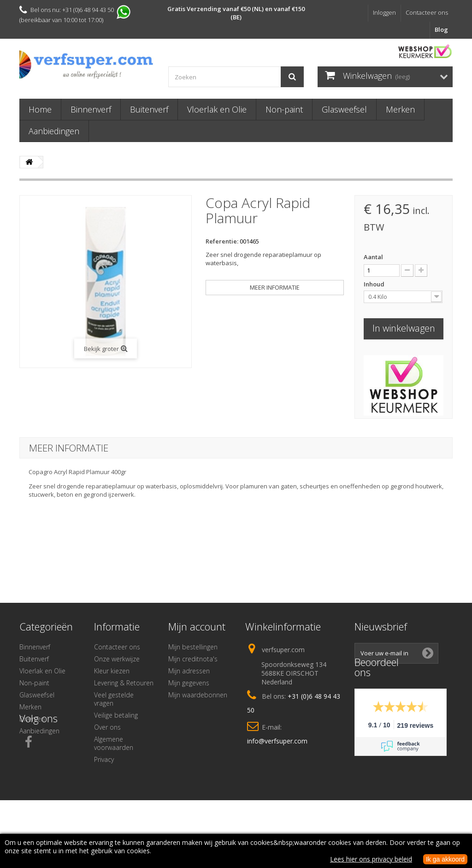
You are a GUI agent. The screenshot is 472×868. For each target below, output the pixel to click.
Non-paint (284, 109)
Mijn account (197, 626)
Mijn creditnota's (193, 659)
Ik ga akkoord (445, 859)
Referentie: (222, 241)
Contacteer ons (427, 12)
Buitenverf (149, 109)
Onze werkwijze (117, 659)
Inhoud (375, 284)
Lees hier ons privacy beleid (371, 859)
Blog (441, 30)
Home (40, 109)
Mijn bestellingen (193, 647)
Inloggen (384, 12)
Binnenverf (91, 109)
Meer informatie (275, 287)
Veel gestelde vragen (114, 699)
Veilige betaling (116, 715)
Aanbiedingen (54, 131)
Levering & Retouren (124, 683)
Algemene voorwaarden (114, 743)
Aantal (373, 257)
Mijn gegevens (189, 683)
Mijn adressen (189, 671)
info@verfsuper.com (277, 741)
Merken (400, 109)
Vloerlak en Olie (217, 109)
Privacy (104, 759)
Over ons (107, 727)
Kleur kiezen (112, 671)
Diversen (32, 719)
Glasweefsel (344, 109)
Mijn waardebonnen (198, 695)
